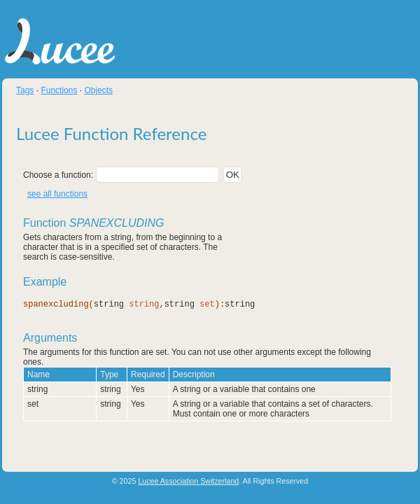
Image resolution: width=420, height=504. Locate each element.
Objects (98, 90)
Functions (59, 90)
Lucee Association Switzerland (188, 482)
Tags (25, 90)
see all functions (57, 194)
